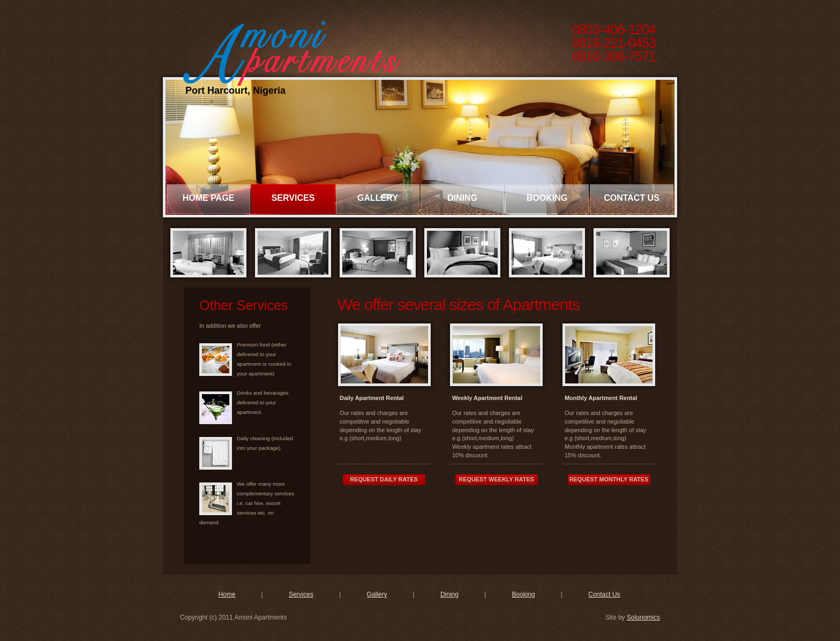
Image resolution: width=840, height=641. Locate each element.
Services (293, 198)
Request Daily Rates (384, 479)
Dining (462, 198)
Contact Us (632, 198)
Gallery (378, 198)
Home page (209, 198)
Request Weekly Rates (496, 479)
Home (227, 594)
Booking (547, 198)
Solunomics (643, 617)
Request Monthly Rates (609, 479)
